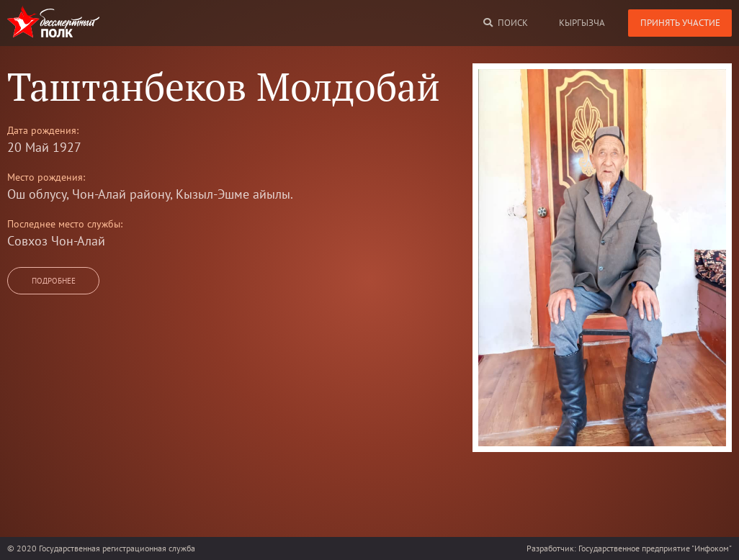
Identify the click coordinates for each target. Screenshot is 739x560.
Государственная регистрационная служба (117, 548)
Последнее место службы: (65, 224)
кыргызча (582, 23)
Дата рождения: (43, 130)
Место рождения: (46, 177)
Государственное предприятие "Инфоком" (655, 548)
